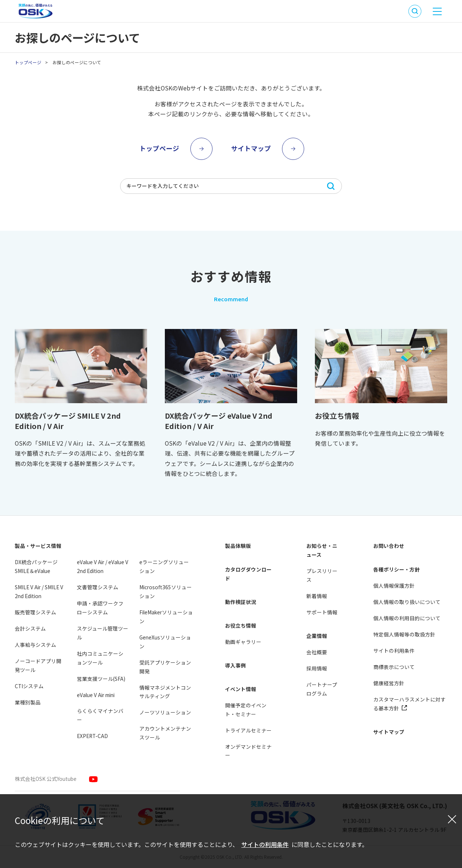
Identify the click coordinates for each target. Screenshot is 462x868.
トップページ (28, 62)
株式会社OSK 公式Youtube (46, 779)
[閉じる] (452, 819)
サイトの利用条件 (265, 844)
